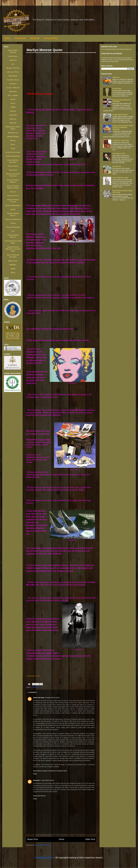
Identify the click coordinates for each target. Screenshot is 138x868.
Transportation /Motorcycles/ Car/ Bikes (13, 249)
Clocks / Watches (13, 88)
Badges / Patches (13, 68)
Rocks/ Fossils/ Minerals (13, 181)
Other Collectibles (13, 152)
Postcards (13, 170)
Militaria (13, 123)
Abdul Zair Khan (39, 698)
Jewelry (13, 111)
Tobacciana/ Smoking (13, 219)
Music (13, 144)
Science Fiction (13, 196)
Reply (35, 774)
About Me (35, 38)
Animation (13, 60)
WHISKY (13, 265)
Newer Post (32, 839)
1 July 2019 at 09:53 (47, 780)
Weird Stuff (13, 261)
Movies (13, 140)
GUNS (13, 107)
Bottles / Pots (13, 72)
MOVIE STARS (36, 687)
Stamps (13, 209)
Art (13, 64)
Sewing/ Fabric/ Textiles (13, 201)
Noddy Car (116, 77)
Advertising (13, 56)
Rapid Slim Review (39, 796)
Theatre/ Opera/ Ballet (13, 214)
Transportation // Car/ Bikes (13, 242)
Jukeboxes (13, 115)
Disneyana (13, 91)
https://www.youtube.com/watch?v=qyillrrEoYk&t (50, 771)
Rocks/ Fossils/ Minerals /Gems (13, 187)
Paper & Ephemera (13, 156)
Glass (13, 103)
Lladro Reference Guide (120, 178)
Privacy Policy (51, 38)
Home (7, 38)
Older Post (90, 839)
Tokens (13, 223)
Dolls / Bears (13, 95)
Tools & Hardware (13, 227)
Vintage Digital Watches (120, 115)
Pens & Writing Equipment (13, 161)
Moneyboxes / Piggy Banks (13, 128)
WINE (13, 269)
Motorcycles (13, 133)
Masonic (13, 119)
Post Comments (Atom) (43, 845)
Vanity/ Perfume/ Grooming (13, 256)
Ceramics (13, 84)
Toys (13, 231)
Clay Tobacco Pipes (119, 153)
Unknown (36, 780)
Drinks (13, 99)
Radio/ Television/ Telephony (13, 175)
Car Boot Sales (13, 80)
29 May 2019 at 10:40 (52, 698)
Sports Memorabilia (13, 205)
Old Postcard (117, 166)
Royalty (13, 192)
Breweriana (13, 76)
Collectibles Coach (44, 858)
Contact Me (20, 38)
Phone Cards (13, 166)
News (13, 148)
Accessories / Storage (13, 51)
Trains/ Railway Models (13, 236)
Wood (13, 273)
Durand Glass (117, 89)
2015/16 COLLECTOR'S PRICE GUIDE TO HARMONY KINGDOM (123, 127)
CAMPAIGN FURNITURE (121, 140)
